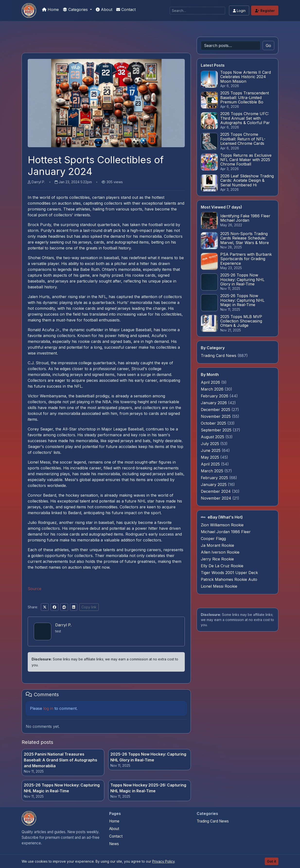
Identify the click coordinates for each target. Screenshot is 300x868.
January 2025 (214, 484)
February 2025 (215, 478)
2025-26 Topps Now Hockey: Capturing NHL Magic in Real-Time (62, 788)
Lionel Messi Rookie (219, 586)
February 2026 (215, 396)
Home (50, 9)
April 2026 (211, 382)
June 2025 (211, 450)
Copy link (89, 607)
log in (48, 708)
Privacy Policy (163, 861)
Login (239, 11)
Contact (126, 9)
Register (265, 11)
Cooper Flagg (213, 539)
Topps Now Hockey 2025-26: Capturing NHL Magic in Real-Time (148, 788)
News (114, 844)
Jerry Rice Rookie (217, 559)
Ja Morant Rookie (217, 545)
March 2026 (213, 389)
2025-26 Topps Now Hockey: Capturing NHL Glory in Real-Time (148, 757)
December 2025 (216, 410)
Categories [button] (76, 9)
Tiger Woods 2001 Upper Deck (229, 573)
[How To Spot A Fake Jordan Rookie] (29, 10)
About (104, 9)
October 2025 (214, 423)
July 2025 (211, 444)
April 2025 (211, 464)
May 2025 (211, 457)
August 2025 (213, 437)
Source (35, 589)
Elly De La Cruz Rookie (222, 566)
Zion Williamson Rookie (222, 525)
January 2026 (214, 403)
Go (268, 46)
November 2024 (217, 498)
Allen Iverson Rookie (220, 552)
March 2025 (213, 471)
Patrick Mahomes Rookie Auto (229, 579)
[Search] (197, 11)
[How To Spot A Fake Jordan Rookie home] (29, 818)
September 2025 (217, 430)
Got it (272, 861)
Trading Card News (219, 356)
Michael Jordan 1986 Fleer (226, 532)
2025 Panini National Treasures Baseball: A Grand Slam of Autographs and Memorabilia (61, 760)
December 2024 (216, 491)
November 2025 (216, 416)
